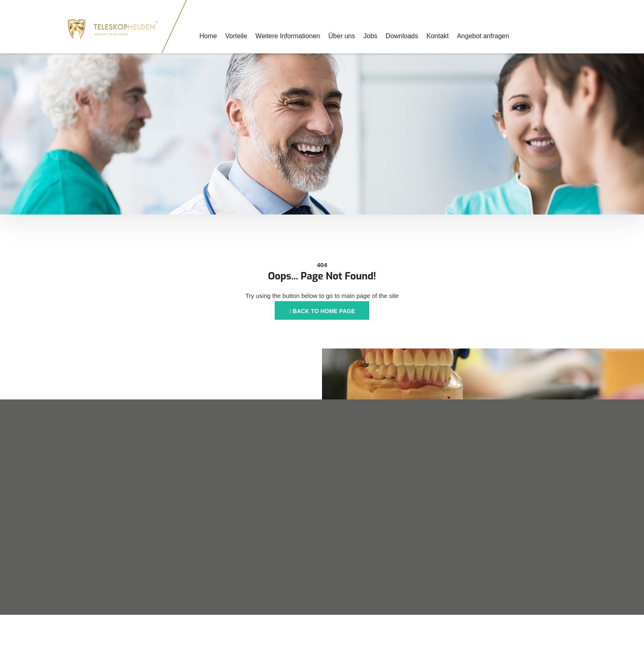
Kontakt (437, 36)
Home (208, 36)
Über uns (341, 36)
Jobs (370, 36)
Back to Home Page (322, 311)
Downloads (401, 36)
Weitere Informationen (287, 36)
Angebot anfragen (482, 36)
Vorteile (236, 36)
